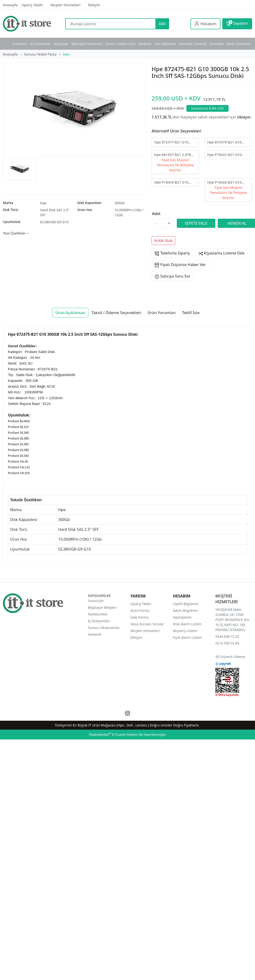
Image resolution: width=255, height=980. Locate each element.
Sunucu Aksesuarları (104, 628)
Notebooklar (98, 614)
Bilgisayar (61, 44)
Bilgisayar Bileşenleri (87, 44)
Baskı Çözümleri (239, 44)
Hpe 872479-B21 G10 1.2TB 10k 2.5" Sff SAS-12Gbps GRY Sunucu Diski (228, 142)
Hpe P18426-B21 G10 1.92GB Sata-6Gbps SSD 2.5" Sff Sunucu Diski (226, 183)
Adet (156, 214)
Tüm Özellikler (16, 233)
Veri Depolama (165, 44)
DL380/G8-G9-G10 (54, 222)
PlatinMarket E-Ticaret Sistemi (113, 735)
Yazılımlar (217, 44)
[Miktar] (162, 223)
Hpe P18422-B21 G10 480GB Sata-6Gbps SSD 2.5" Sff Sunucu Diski (226, 155)
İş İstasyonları (41, 44)
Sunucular (20, 44)
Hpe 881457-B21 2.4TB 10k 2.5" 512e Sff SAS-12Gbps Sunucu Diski (173, 155)
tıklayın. (244, 117)
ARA (162, 24)
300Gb (120, 203)
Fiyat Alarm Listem (188, 637)
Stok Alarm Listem (187, 624)
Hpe (43, 203)
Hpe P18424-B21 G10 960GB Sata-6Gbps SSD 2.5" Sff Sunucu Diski (173, 183)
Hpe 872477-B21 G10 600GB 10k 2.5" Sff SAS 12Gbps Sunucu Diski (173, 142)
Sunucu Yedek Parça (120, 44)
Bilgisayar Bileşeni (102, 607)
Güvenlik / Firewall (193, 44)
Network (145, 44)
